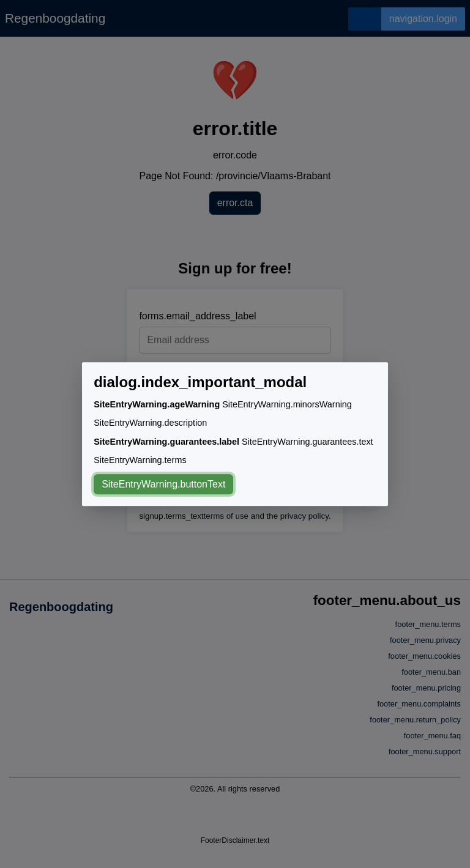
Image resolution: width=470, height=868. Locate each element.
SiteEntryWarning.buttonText (163, 484)
